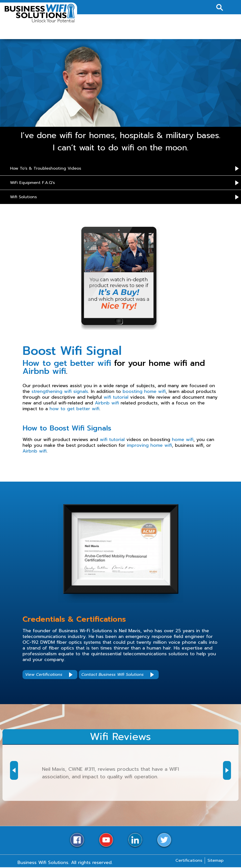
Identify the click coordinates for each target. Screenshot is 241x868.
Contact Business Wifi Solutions (112, 675)
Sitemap (215, 860)
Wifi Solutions (23, 197)
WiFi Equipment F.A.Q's (32, 183)
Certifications (189, 860)
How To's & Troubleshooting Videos (46, 168)
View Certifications (44, 675)
